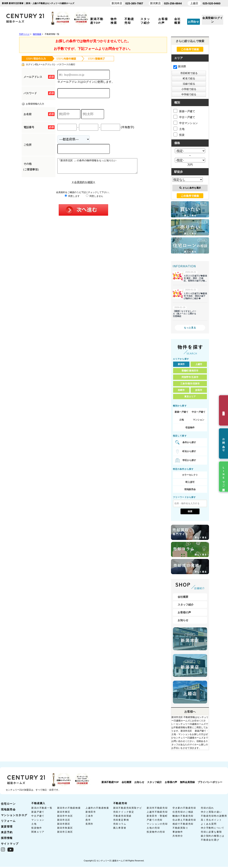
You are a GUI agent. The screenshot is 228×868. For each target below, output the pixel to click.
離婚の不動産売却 (183, 816)
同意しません (95, 199)
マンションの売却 (157, 824)
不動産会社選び (210, 840)
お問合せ (194, 22)
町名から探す (189, 451)
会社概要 (183, 597)
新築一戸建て (184, 111)
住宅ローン (8, 804)
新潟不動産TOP (110, 782)
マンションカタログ (14, 815)
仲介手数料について (213, 828)
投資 (179, 134)
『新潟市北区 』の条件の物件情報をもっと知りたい (102, 167)
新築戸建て (38, 812)
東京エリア (190, 397)
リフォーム (8, 821)
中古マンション (186, 123)
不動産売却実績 (122, 816)
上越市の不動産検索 (97, 808)
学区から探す (189, 460)
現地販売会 (190, 489)
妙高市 (199, 390)
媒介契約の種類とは (213, 836)
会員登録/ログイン (213, 20)
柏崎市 (181, 390)
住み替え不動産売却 (184, 820)
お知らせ (183, 620)
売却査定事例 (121, 820)
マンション (199, 420)
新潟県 (180, 66)
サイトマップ (10, 844)
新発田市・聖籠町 (157, 816)
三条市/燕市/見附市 (190, 384)
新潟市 (181, 364)
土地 (179, 129)
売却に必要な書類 (211, 832)
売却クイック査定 (124, 812)
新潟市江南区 (65, 832)
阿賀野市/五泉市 (190, 377)
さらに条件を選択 (190, 188)
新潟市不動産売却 (157, 808)
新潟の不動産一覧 (42, 808)
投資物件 (37, 828)
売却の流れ (207, 808)
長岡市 (89, 824)
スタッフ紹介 (186, 605)
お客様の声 (184, 612)
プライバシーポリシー (210, 782)
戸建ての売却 (155, 820)
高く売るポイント (211, 820)
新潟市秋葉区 (65, 828)
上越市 (199, 364)
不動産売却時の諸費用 (214, 816)
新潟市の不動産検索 (69, 808)
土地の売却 (153, 828)
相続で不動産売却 (183, 824)
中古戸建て (38, 816)
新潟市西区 (64, 824)
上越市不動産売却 (157, 812)
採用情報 (7, 838)
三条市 (89, 816)
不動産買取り (180, 828)
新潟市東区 (64, 812)
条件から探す (189, 442)
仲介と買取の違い (211, 812)
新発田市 (91, 812)
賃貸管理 (7, 827)
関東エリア (38, 832)
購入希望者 (120, 828)
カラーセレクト (190, 475)
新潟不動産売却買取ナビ (128, 808)
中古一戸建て (184, 117)
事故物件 (178, 832)
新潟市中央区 (65, 816)
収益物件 (190, 428)
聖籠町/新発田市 (190, 371)
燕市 (88, 820)
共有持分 (178, 836)
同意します (72, 199)
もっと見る (190, 328)
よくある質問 (209, 824)
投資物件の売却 (156, 832)
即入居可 (190, 482)
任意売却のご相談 (183, 812)
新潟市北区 (64, 820)
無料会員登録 (187, 782)
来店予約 (7, 832)
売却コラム (120, 824)
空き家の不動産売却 (184, 808)
